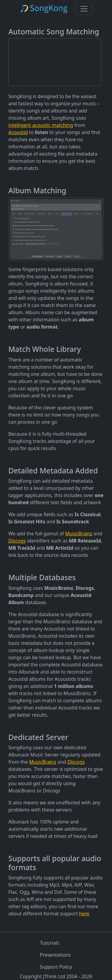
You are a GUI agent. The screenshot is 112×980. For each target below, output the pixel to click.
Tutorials (49, 943)
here (84, 914)
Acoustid (18, 132)
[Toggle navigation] (84, 9)
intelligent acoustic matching (41, 125)
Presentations (55, 955)
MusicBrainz (79, 534)
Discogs (17, 541)
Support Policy (56, 967)
